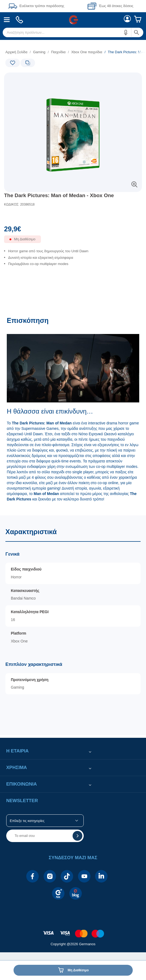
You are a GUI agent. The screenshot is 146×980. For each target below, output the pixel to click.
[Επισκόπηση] (73, 413)
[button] (126, 32)
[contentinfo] (73, 931)
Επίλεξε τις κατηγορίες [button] (27, 821)
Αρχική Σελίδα (16, 52)
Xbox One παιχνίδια (87, 52)
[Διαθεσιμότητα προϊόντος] (73, 242)
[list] (73, 262)
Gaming (39, 52)
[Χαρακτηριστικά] (73, 625)
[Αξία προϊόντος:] (73, 230)
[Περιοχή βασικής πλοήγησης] (73, 20)
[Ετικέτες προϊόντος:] (27, 79)
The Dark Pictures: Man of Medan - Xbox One (59, 195)
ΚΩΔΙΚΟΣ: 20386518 (19, 204)
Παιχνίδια (58, 52)
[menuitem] (7, 20)
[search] (73, 32)
